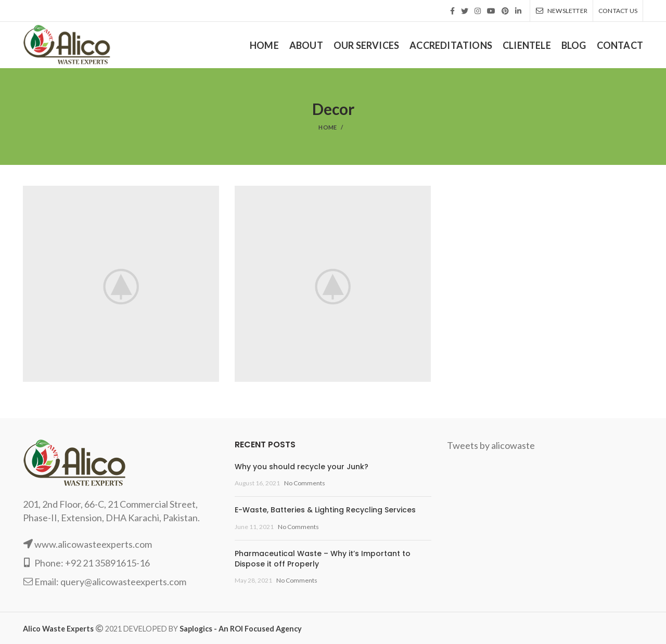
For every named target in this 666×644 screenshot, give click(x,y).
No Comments (305, 483)
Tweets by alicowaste (491, 445)
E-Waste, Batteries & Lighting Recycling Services (325, 510)
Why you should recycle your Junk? (302, 467)
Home (328, 127)
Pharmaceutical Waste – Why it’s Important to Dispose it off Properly (323, 559)
